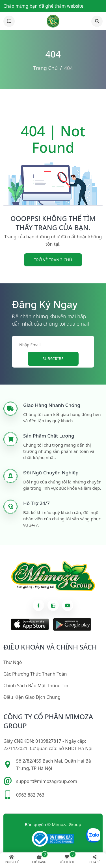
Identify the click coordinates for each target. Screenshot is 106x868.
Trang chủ (45, 68)
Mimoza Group (66, 824)
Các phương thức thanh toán (35, 674)
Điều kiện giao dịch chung (32, 697)
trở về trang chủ (53, 260)
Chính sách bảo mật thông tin (36, 686)
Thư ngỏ (13, 662)
